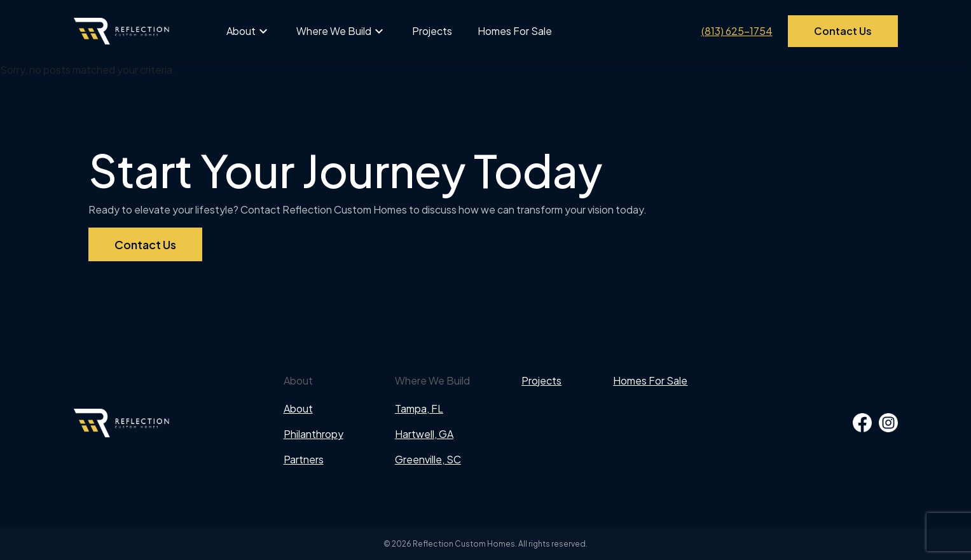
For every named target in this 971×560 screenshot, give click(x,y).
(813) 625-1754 (737, 31)
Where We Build (334, 31)
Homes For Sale (515, 31)
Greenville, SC (428, 459)
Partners (304, 459)
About (241, 31)
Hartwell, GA (424, 434)
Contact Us (843, 31)
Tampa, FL (419, 408)
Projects (432, 31)
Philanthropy (313, 434)
